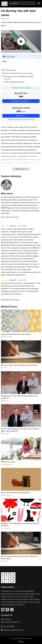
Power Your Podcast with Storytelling (15, 493)
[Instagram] (12, 610)
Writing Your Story (8, 462)
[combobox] (22, 3)
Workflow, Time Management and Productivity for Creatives (20, 524)
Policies (21, 641)
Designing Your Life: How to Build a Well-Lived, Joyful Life (19, 397)
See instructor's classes (10, 217)
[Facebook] (7, 610)
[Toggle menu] (39, 3)
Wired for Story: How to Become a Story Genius (19, 365)
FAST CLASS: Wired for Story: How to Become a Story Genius (20, 557)
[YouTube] (3, 610)
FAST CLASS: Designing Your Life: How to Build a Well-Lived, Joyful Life (20, 430)
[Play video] (21, 41)
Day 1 (5, 61)
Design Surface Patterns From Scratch (16, 334)
